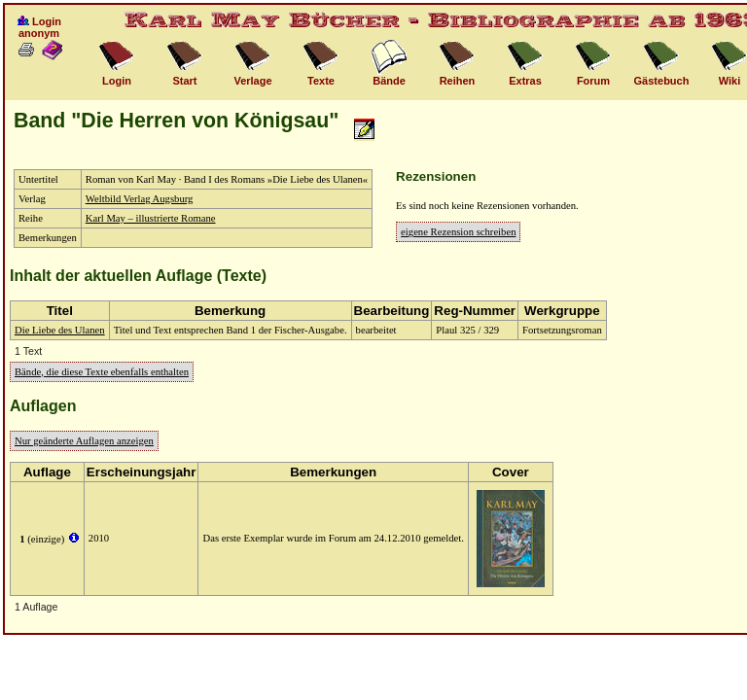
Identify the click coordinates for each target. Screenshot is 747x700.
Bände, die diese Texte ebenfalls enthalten (102, 372)
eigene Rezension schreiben (458, 232)
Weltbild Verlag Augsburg (140, 199)
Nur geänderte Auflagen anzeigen (84, 441)
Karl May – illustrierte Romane (151, 218)
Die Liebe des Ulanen (60, 330)
